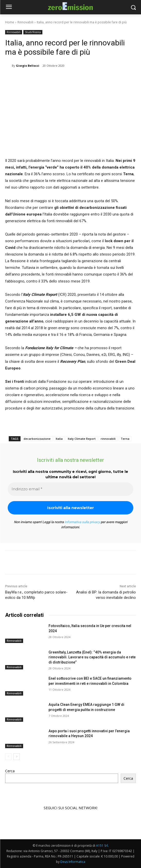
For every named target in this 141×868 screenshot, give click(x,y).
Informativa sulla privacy (82, 522)
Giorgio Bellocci (28, 66)
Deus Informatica (73, 862)
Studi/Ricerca (33, 32)
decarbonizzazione (37, 439)
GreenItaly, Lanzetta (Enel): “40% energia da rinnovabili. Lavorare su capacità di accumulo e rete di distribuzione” (92, 657)
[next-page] (17, 757)
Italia (59, 439)
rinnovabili (108, 439)
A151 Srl (102, 846)
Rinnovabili (25, 22)
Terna (125, 439)
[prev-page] (8, 757)
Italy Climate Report (82, 439)
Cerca (10, 771)
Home (10, 22)
